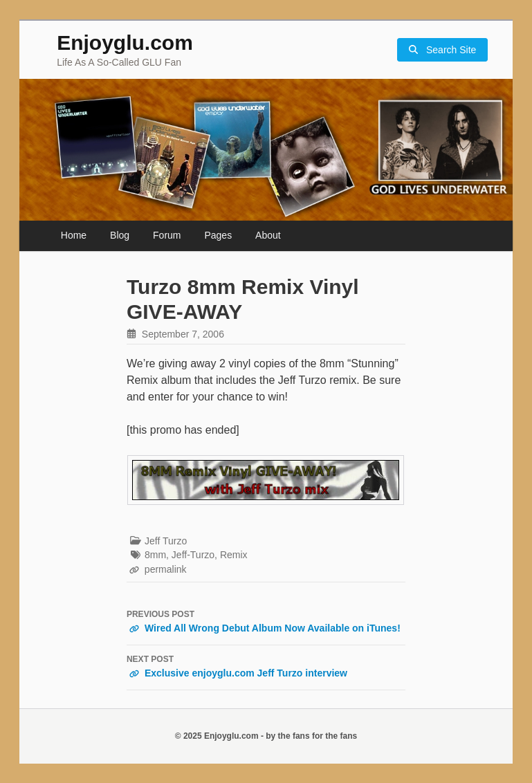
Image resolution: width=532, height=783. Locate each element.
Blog (120, 235)
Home (74, 235)
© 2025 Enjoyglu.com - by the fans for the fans (266, 736)
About (268, 235)
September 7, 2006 (183, 334)
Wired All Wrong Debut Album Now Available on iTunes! (266, 621)
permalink (166, 569)
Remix (234, 555)
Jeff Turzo (166, 541)
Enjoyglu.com (125, 43)
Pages (218, 235)
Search (442, 50)
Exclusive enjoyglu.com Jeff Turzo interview (266, 666)
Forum (167, 235)
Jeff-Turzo (193, 555)
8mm (155, 555)
